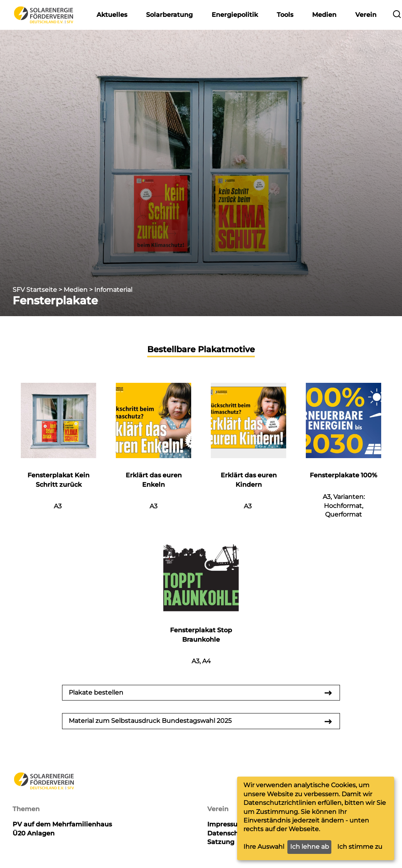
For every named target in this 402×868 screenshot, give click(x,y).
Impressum (226, 824)
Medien (324, 15)
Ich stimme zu (360, 847)
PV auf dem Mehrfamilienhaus (62, 824)
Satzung (221, 842)
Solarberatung (169, 15)
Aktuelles (112, 15)
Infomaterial (113, 290)
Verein (366, 15)
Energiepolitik (235, 15)
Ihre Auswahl (264, 847)
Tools (285, 15)
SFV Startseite (35, 290)
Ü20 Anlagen (34, 833)
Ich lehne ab (310, 847)
